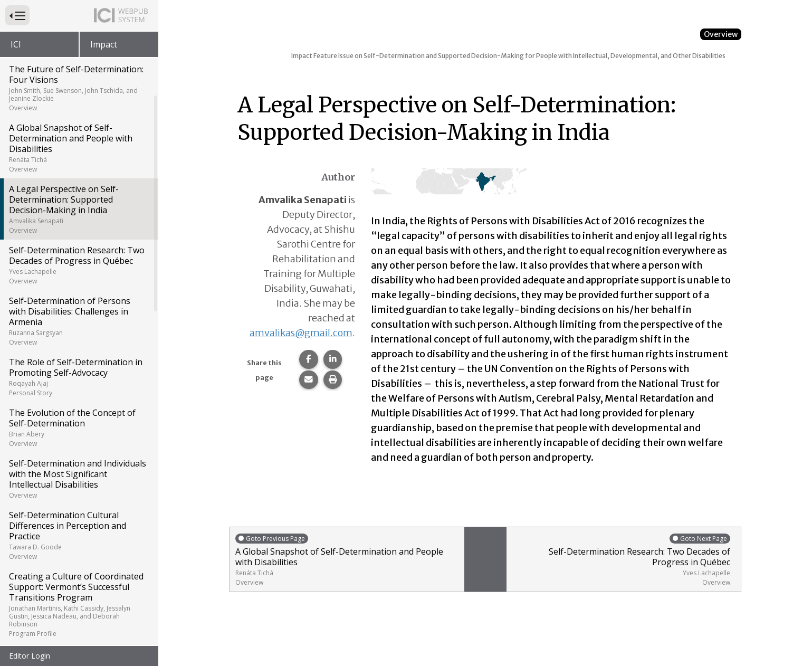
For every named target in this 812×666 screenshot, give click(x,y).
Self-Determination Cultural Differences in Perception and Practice (78, 535)
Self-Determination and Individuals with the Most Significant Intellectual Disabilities (78, 479)
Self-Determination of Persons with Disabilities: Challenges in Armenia (78, 321)
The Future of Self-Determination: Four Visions (78, 88)
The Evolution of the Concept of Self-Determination (78, 427)
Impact (104, 44)
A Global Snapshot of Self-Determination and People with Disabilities (78, 148)
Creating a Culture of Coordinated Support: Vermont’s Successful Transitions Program (78, 604)
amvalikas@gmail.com (301, 333)
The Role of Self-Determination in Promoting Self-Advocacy (78, 377)
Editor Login (30, 656)
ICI (16, 44)
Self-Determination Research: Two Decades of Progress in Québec (78, 265)
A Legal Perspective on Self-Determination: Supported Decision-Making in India (78, 209)
